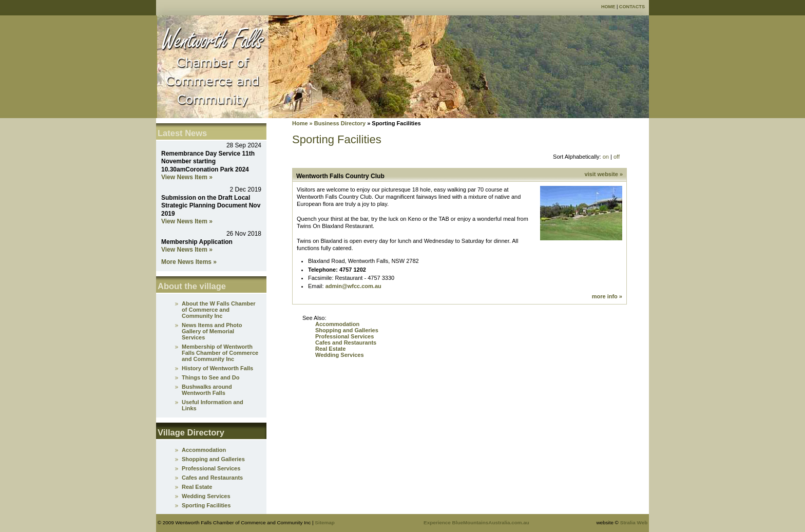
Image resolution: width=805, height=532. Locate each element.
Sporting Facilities (206, 505)
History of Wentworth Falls (217, 368)
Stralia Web (634, 522)
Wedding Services (340, 355)
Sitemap (324, 522)
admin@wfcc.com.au (353, 286)
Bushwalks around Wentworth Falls (207, 390)
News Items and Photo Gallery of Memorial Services (212, 331)
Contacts (632, 7)
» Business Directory (337, 123)
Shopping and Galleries (347, 330)
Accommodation (337, 324)
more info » (607, 296)
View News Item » (187, 177)
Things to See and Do (210, 377)
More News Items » (189, 262)
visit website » (603, 174)
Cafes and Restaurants (346, 343)
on (606, 157)
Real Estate (330, 349)
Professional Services (344, 336)
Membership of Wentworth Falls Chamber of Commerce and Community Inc (220, 353)
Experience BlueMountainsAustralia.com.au (476, 522)
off (617, 157)
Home (608, 7)
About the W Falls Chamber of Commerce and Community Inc (219, 310)
